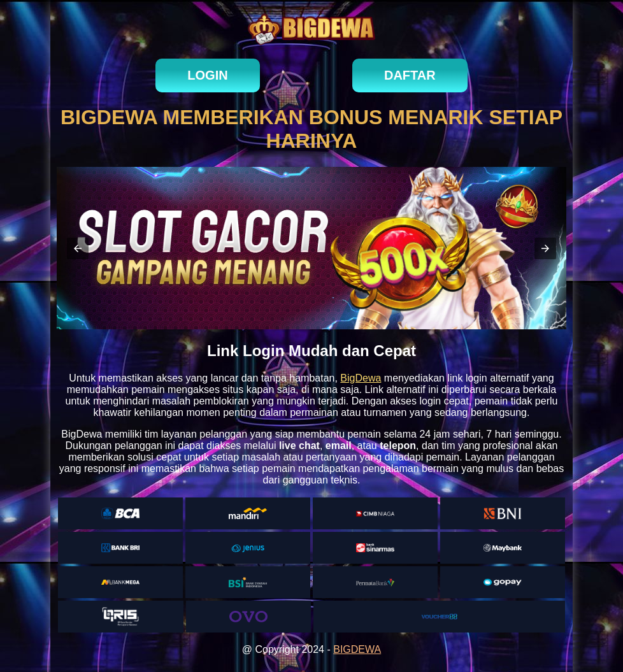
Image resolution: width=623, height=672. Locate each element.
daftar (410, 75)
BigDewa (361, 378)
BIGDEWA (357, 649)
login (207, 75)
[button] (78, 248)
